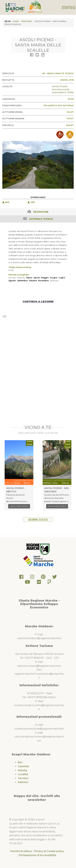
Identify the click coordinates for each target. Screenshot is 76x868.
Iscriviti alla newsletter (44, 798)
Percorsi (27, 21)
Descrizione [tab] (41, 212)
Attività (22, 770)
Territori (23, 778)
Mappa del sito (26, 796)
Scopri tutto (38, 519)
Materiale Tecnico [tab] (41, 219)
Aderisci (23, 782)
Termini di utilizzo (21, 851)
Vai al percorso (19, 506)
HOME (16, 21)
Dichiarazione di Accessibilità (38, 855)
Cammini (23, 766)
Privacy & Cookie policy (49, 851)
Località (23, 774)
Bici (20, 762)
